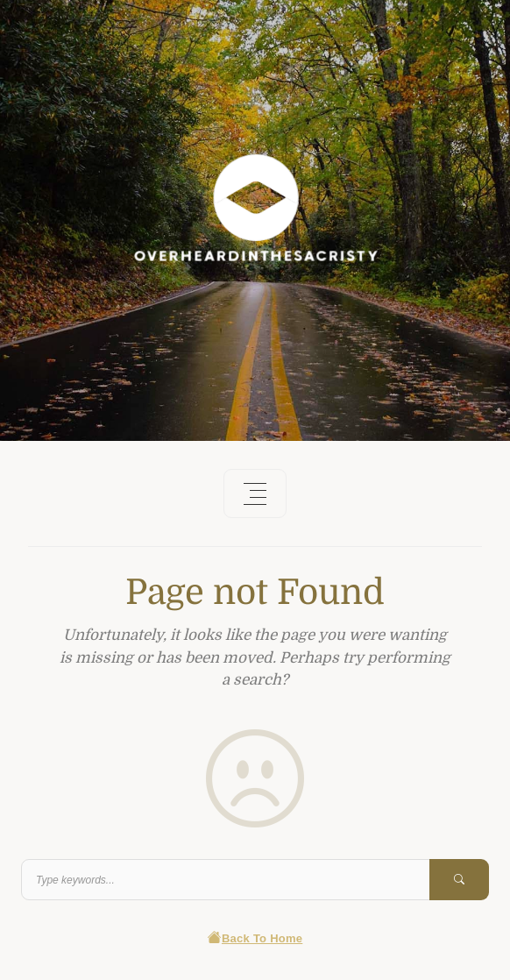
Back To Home (255, 938)
